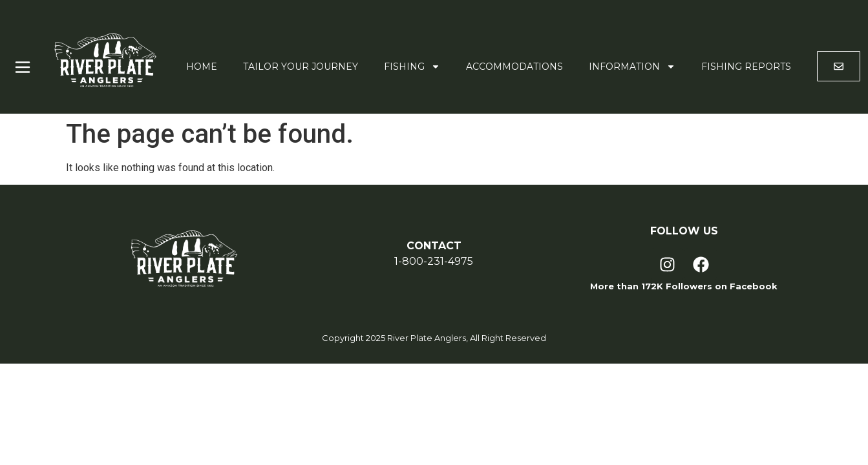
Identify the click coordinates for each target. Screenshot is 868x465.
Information (632, 67)
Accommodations (514, 67)
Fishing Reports (746, 67)
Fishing (412, 67)
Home (202, 67)
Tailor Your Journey (301, 67)
